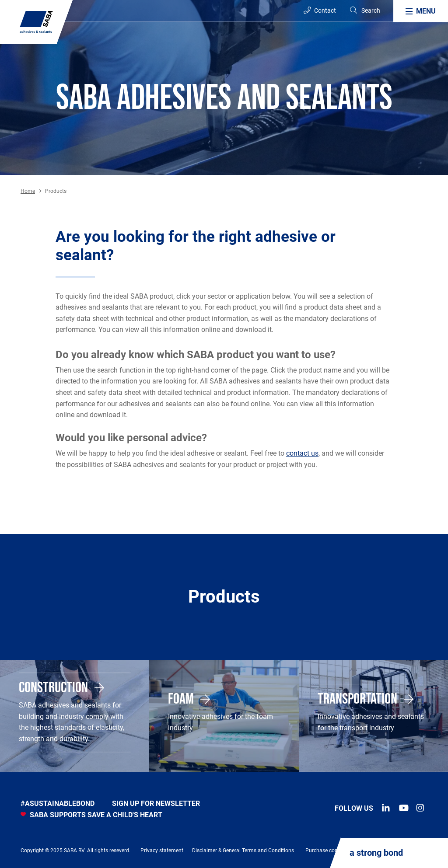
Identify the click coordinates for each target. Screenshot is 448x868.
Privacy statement (162, 851)
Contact (320, 10)
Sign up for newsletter (156, 804)
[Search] (365, 11)
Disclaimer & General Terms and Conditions (243, 851)
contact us (302, 453)
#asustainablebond (58, 804)
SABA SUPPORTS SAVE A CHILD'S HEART (91, 815)
